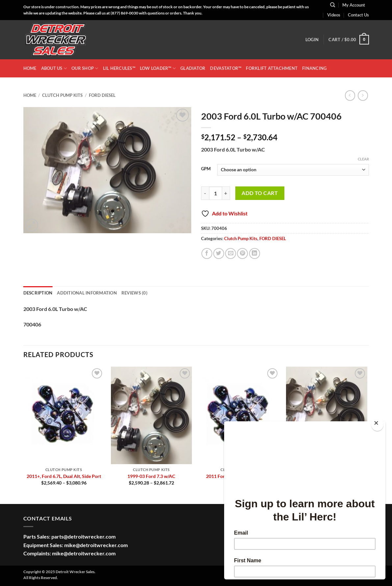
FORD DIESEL (102, 95)
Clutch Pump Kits (62, 95)
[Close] (377, 424)
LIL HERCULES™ (119, 68)
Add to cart (260, 193)
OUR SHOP (85, 68)
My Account (354, 5)
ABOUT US (54, 68)
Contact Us (358, 15)
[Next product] (350, 95)
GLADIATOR (193, 68)
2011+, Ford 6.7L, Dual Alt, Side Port (64, 476)
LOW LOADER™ (158, 68)
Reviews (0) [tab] (134, 293)
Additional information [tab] (87, 293)
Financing (314, 68)
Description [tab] (38, 293)
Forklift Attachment (272, 68)
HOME (30, 68)
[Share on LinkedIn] (255, 253)
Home (30, 95)
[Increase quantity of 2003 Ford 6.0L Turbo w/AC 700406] (226, 193)
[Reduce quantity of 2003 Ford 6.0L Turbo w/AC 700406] (205, 193)
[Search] (333, 5)
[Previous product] (363, 95)
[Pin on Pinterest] (242, 253)
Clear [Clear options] (363, 159)
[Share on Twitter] (219, 253)
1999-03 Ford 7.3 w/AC (151, 476)
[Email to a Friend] (231, 253)
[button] (312, 40)
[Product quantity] (216, 193)
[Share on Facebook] (207, 253)
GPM (206, 169)
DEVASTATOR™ (226, 68)
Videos (334, 15)
